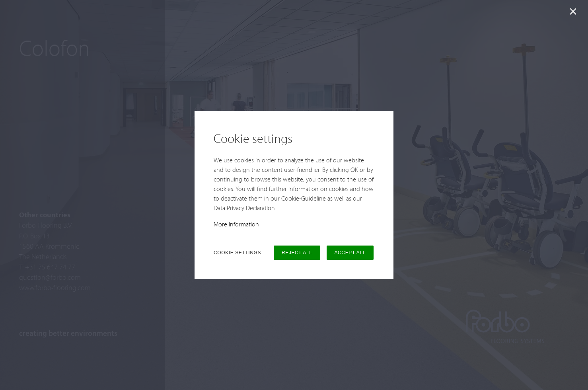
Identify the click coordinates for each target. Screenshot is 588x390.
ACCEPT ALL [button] (350, 253)
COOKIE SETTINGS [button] (237, 253)
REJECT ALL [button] (297, 253)
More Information (236, 225)
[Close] (575, 13)
